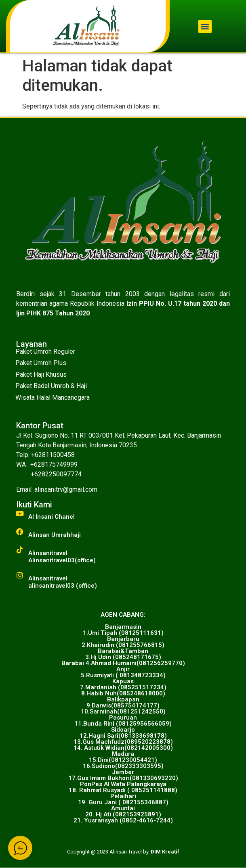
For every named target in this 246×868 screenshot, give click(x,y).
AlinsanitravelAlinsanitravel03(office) (62, 557)
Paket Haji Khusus (41, 375)
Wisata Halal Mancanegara (53, 397)
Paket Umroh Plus (41, 363)
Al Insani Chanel (52, 517)
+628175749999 (54, 464)
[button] (205, 26)
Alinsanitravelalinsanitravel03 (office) (63, 582)
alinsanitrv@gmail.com (66, 489)
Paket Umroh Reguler (45, 352)
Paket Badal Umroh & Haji (51, 386)
